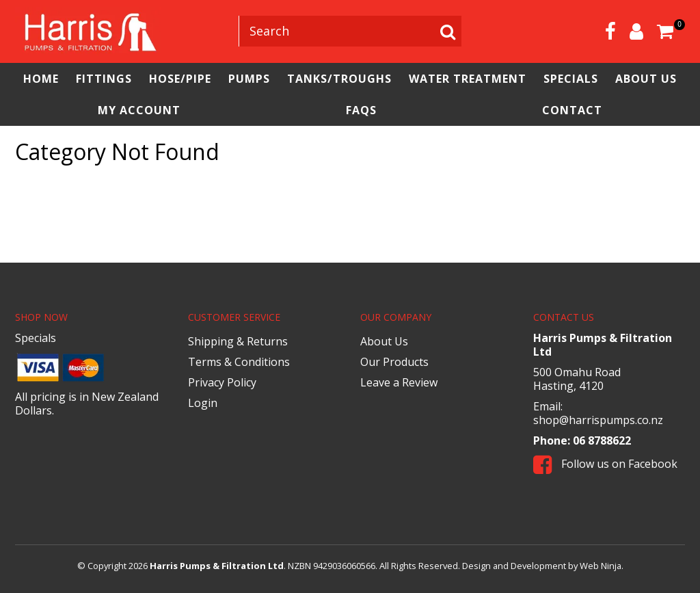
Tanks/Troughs (339, 79)
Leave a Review (399, 382)
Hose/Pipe (180, 79)
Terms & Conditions (239, 362)
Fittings (104, 79)
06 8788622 (602, 440)
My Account (139, 110)
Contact (572, 110)
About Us (646, 79)
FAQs (361, 110)
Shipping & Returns (238, 341)
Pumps (249, 79)
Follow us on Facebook (605, 464)
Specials (571, 79)
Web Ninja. (602, 566)
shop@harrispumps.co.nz (598, 420)
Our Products (394, 362)
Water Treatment (468, 79)
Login (203, 403)
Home (41, 79)
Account (636, 31)
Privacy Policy (222, 382)
